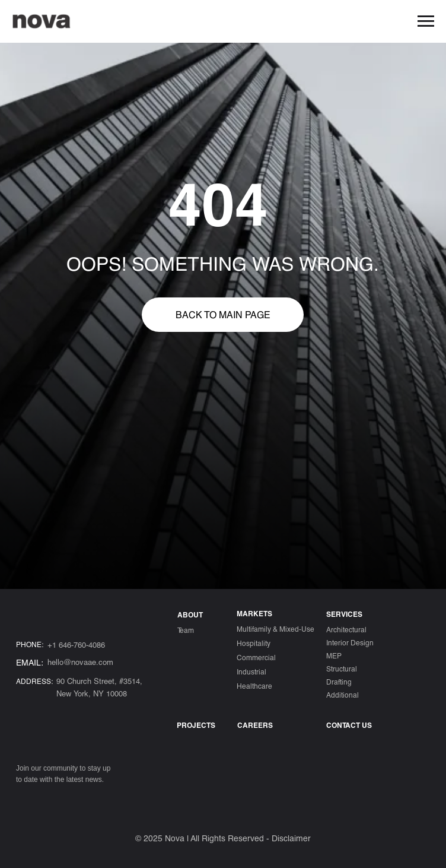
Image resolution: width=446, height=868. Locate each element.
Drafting (339, 682)
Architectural (346, 629)
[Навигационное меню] (426, 21)
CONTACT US (349, 725)
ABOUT (190, 614)
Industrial (251, 671)
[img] (24, 800)
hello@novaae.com (80, 662)
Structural (342, 669)
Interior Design (350, 642)
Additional (343, 695)
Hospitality (254, 643)
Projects (196, 725)
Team (186, 630)
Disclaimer (291, 838)
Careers (255, 725)
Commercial (256, 657)
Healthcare (254, 686)
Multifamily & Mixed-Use (275, 629)
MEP (334, 655)
